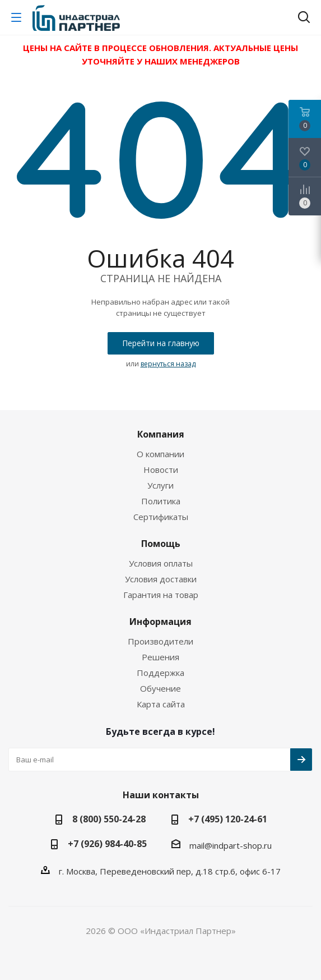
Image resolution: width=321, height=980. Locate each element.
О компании (160, 454)
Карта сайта (161, 704)
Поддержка (160, 673)
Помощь (161, 544)
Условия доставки (161, 579)
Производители (160, 641)
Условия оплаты (161, 563)
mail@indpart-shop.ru (231, 845)
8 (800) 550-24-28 (109, 819)
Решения (160, 657)
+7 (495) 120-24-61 (228, 819)
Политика (161, 501)
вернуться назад (168, 364)
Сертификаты (161, 517)
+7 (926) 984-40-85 (107, 844)
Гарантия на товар (161, 595)
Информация (160, 622)
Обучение (160, 688)
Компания (161, 434)
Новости (161, 470)
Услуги (160, 485)
